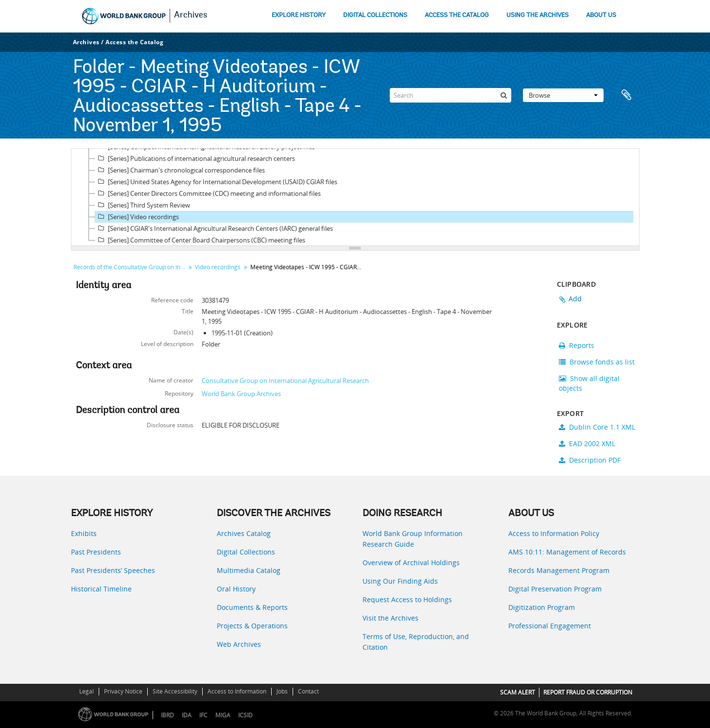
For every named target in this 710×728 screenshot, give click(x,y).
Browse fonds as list (597, 362)
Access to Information (237, 691)
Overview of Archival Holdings (411, 563)
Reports (577, 345)
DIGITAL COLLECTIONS (375, 15)
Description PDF (590, 460)
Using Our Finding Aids (400, 581)
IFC (203, 715)
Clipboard (627, 95)
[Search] (450, 95)
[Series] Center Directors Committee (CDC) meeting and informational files (208, 193)
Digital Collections (246, 552)
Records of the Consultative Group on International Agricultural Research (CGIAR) (130, 267)
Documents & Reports (252, 607)
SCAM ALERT (518, 692)
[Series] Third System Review (143, 205)
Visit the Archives (390, 618)
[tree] (355, 197)
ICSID (245, 715)
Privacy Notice (123, 691)
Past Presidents (96, 552)
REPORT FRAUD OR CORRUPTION (588, 692)
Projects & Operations (252, 626)
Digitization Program (542, 607)
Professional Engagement (550, 626)
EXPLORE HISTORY (299, 15)
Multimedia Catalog (249, 570)
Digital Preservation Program (555, 589)
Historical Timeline (101, 589)
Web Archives (239, 644)
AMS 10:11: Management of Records (567, 552)
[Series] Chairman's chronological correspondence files (180, 170)
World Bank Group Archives (241, 394)
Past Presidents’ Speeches (113, 570)
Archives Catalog (244, 533)
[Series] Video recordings (137, 217)
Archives (191, 16)
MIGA (223, 715)
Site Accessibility (175, 691)
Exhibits (84, 533)
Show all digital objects (589, 383)
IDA (187, 715)
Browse (563, 95)
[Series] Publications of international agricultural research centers (195, 158)
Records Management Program (559, 570)
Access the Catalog (134, 42)
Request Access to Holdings (407, 599)
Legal (87, 691)
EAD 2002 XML (587, 443)
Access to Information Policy (554, 533)
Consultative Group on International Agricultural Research (285, 381)
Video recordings (218, 267)
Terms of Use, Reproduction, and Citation (416, 642)
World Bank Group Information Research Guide (413, 539)
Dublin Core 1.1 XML (597, 427)
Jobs (282, 691)
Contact (308, 691)
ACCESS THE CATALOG (457, 15)
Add (575, 299)
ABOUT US (601, 15)
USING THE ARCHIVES (537, 15)
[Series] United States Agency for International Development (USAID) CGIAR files (216, 182)
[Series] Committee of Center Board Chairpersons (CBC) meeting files (200, 240)
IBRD (167, 715)
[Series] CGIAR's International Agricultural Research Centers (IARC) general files (214, 228)
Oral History (236, 589)
